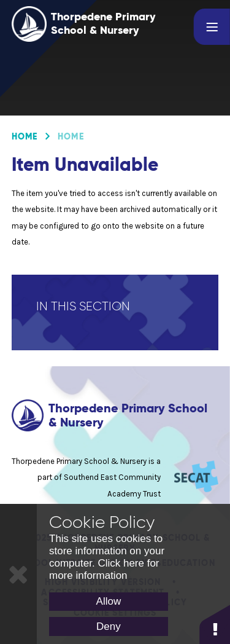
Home (25, 136)
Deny (109, 626)
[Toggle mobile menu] (212, 27)
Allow (109, 601)
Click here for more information (104, 569)
